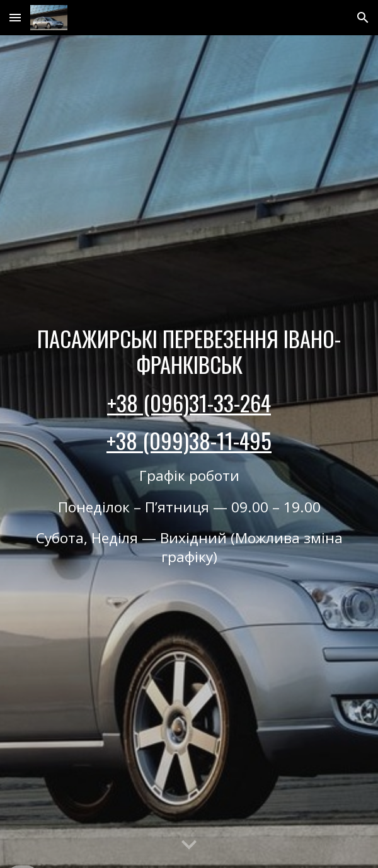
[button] (15, 17)
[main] (189, 452)
